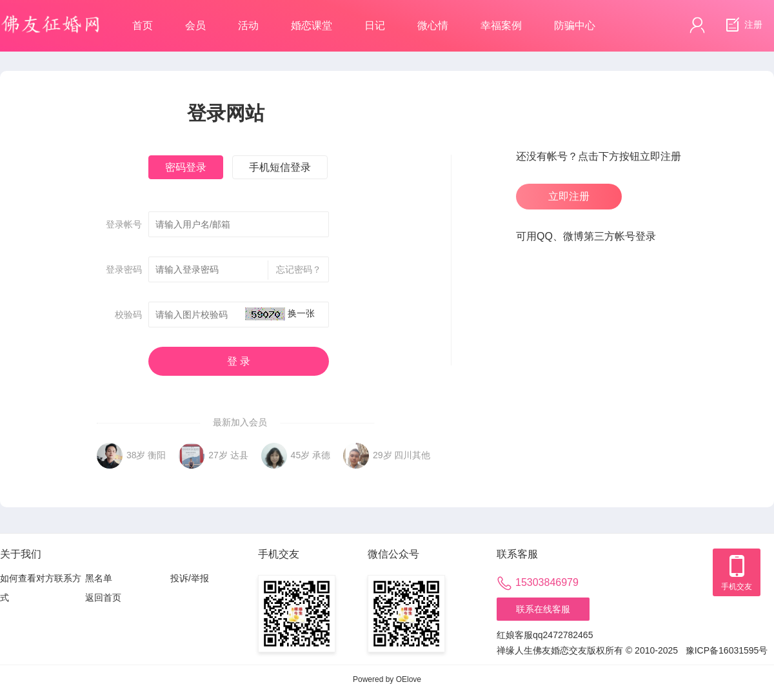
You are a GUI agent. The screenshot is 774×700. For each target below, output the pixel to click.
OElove (409, 679)
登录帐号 (124, 224)
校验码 (128, 315)
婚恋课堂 (312, 25)
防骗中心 (575, 25)
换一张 (301, 313)
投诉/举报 (190, 578)
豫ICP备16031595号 (727, 650)
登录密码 (124, 269)
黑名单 (99, 578)
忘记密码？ (294, 270)
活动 (248, 25)
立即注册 (569, 196)
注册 (742, 25)
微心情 (433, 25)
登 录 (239, 361)
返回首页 (103, 598)
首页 (143, 25)
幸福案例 (501, 25)
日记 (375, 25)
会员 (195, 25)
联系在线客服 (543, 609)
